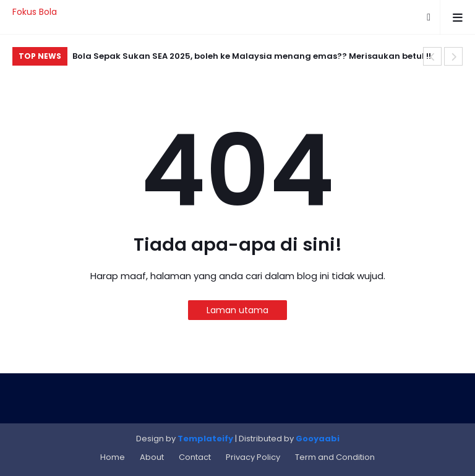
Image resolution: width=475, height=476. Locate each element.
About (152, 457)
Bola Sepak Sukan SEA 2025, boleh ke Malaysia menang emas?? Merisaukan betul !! (252, 56)
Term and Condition (335, 457)
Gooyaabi (318, 439)
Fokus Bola (35, 12)
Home (113, 457)
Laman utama (237, 310)
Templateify (205, 439)
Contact (195, 457)
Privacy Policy (253, 457)
